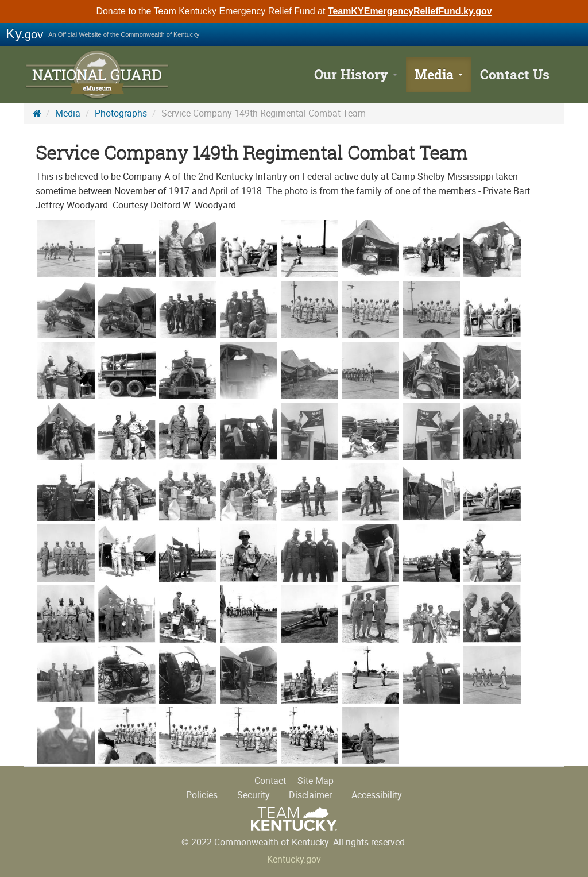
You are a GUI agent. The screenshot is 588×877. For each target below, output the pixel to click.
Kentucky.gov (294, 859)
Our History (356, 74)
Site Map (316, 781)
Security (254, 795)
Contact (270, 781)
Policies (202, 795)
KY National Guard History (99, 75)
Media (439, 74)
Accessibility (377, 795)
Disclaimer (310, 795)
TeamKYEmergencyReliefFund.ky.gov (410, 11)
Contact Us (515, 74)
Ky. (24, 34)
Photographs (121, 113)
